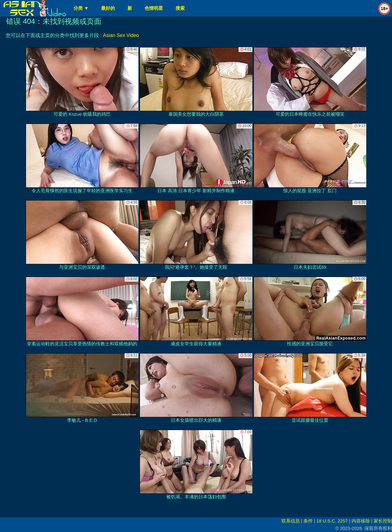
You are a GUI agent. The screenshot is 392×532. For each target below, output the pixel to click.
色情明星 (154, 8)
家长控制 (383, 521)
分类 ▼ (81, 8)
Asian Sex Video (121, 35)
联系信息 (291, 521)
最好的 (108, 8)
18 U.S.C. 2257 (332, 521)
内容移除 (361, 521)
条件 (308, 521)
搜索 (180, 8)
